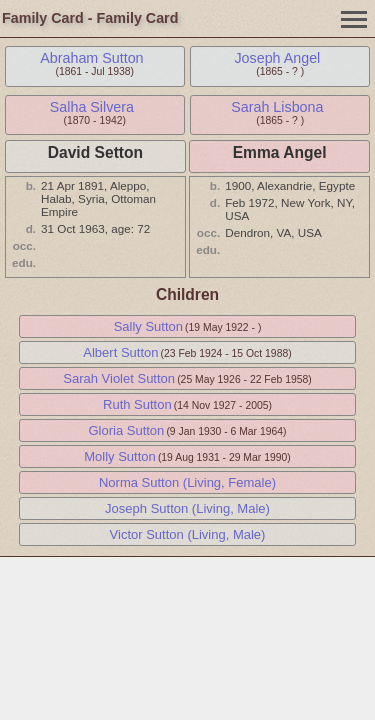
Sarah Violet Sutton (119, 378)
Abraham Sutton (91, 58)
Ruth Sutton (137, 404)
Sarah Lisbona (277, 107)
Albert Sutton (120, 352)
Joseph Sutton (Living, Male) (187, 508)
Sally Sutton (148, 326)
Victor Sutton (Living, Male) (188, 534)
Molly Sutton (120, 456)
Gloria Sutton (126, 430)
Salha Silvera (92, 107)
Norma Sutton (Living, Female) (187, 482)
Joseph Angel (277, 58)
